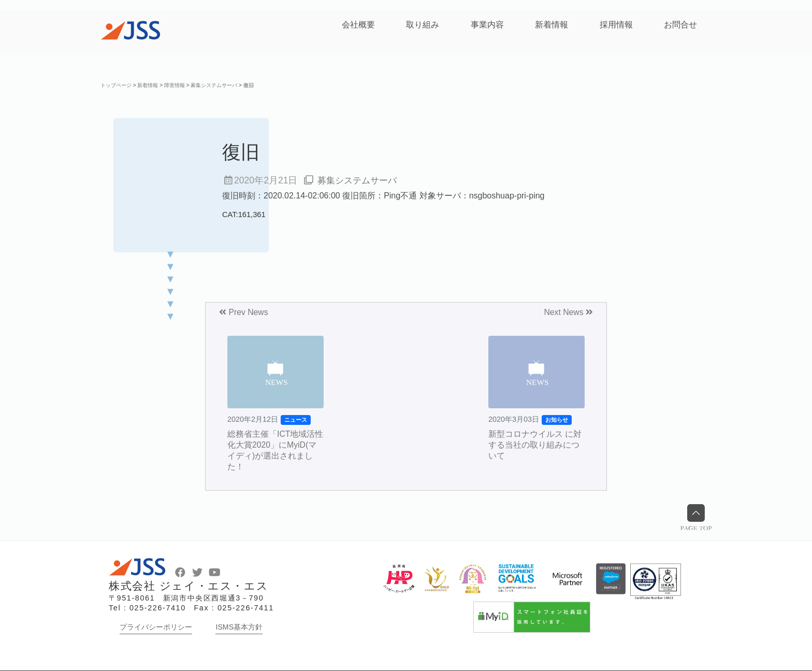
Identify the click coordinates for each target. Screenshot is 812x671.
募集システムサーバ (359, 180)
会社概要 (358, 25)
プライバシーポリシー (156, 627)
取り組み (423, 25)
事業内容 (487, 25)
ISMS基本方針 (239, 627)
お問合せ (680, 25)
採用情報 (616, 25)
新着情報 (552, 25)
